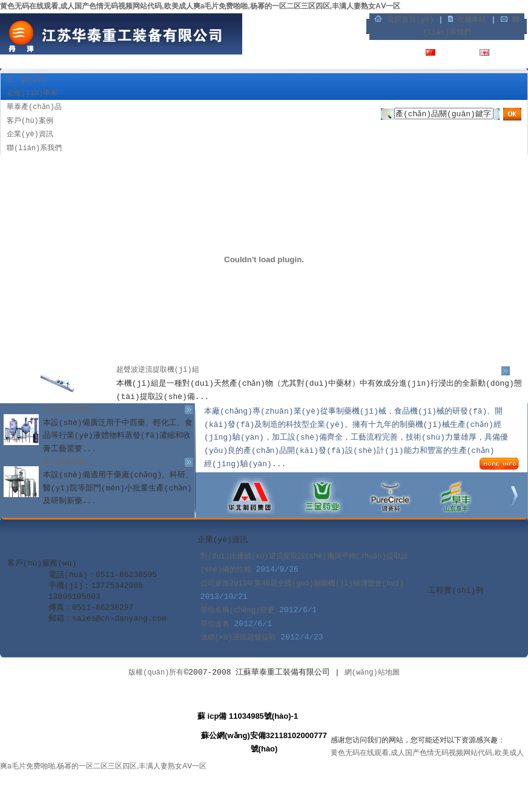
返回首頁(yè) (410, 20)
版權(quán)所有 (156, 673)
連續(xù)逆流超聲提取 (238, 638)
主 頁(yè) (26, 80)
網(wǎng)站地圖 (372, 673)
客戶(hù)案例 (30, 121)
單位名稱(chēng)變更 (237, 610)
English (509, 54)
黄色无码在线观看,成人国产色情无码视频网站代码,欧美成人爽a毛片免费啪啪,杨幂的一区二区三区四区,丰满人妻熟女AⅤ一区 (200, 6)
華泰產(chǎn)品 (34, 107)
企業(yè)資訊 (30, 134)
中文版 (451, 54)
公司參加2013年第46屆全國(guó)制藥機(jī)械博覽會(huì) (302, 584)
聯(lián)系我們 (34, 148)
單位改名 (215, 624)
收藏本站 (472, 20)
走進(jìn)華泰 (32, 93)
